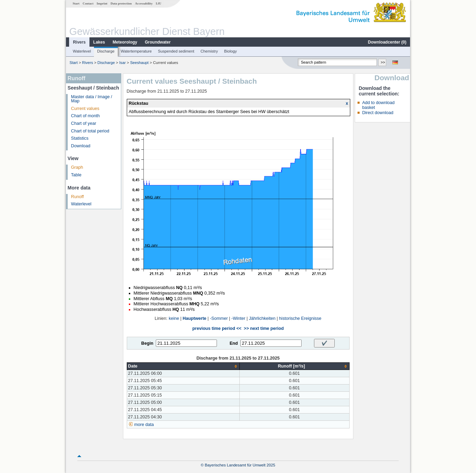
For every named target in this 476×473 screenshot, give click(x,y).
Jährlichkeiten (262, 318)
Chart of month (85, 116)
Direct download (378, 113)
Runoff (78, 197)
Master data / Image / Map (92, 99)
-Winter (239, 318)
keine (174, 318)
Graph (77, 167)
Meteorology (125, 42)
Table (76, 175)
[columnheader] (183, 366)
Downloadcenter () (387, 42)
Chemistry (209, 51)
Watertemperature (136, 51)
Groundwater (158, 42)
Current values (85, 109)
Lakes (99, 42)
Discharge (106, 51)
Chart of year (84, 123)
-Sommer (219, 318)
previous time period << (217, 328)
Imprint (102, 3)
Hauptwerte (195, 318)
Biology (231, 51)
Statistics (80, 138)
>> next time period (264, 328)
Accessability (144, 3)
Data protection (121, 3)
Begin (147, 343)
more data (144, 425)
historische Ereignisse (300, 318)
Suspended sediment (176, 51)
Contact (88, 3)
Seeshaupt (140, 63)
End (234, 343)
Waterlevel (82, 51)
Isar (122, 63)
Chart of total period (90, 131)
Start (76, 3)
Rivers (79, 42)
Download (81, 146)
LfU (159, 3)
